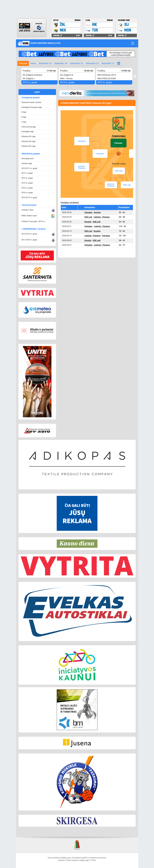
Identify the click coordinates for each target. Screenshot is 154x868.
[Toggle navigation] (133, 43)
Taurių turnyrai (29, 205)
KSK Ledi (119, 171)
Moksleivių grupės (31, 154)
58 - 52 (122, 240)
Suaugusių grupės (30, 97)
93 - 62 (122, 212)
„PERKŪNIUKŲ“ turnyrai (33, 229)
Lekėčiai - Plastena (82, 167)
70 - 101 (123, 236)
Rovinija (97, 212)
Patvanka (100, 154)
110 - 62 (123, 226)
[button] (37, 102)
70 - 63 (122, 231)
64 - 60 (122, 222)
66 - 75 (122, 245)
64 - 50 (122, 217)
